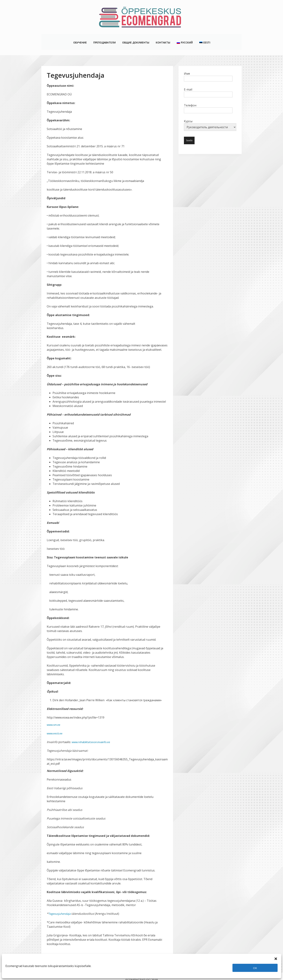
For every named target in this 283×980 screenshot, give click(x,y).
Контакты (163, 38)
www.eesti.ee (55, 726)
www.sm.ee (54, 717)
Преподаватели (104, 38)
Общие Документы (136, 38)
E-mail (208, 84)
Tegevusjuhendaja (61, 906)
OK (255, 968)
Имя (208, 69)
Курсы (210, 117)
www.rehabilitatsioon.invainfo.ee (94, 734)
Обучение (80, 38)
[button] (276, 958)
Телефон (208, 100)
